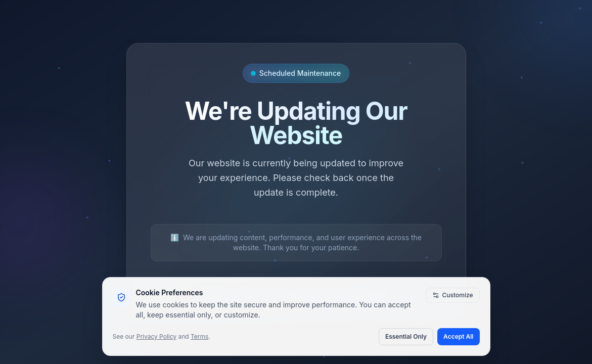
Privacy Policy (156, 336)
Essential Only (406, 336)
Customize (453, 295)
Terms (199, 336)
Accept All (458, 336)
